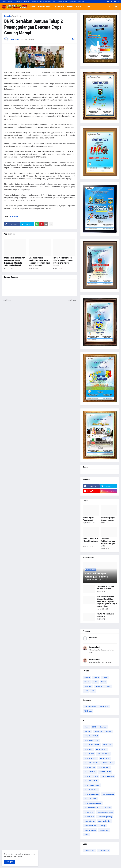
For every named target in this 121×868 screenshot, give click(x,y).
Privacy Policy (62, 2)
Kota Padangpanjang (105, 817)
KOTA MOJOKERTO (91, 776)
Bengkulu (99, 686)
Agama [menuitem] (87, 7)
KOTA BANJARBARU (91, 740)
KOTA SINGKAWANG (92, 794)
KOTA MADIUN (90, 767)
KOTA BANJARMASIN (92, 745)
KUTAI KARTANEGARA (105, 812)
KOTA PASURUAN (108, 776)
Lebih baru (7, 300)
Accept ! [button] (10, 862)
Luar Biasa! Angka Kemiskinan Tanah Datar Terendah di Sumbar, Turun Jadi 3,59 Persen (39, 262)
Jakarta (96, 677)
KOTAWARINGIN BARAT (93, 803)
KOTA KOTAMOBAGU (92, 763)
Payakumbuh (104, 830)
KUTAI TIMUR (89, 817)
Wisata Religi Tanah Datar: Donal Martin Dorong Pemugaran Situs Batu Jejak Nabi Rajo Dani (15, 262)
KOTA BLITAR (89, 754)
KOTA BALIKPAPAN (91, 736)
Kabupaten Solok (90, 707)
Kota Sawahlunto (90, 826)
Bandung (103, 727)
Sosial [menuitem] (79, 7)
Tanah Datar (17, 16)
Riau (93, 691)
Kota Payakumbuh (105, 821)
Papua (108, 686)
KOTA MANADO (90, 772)
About (10, 2)
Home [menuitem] (33, 7)
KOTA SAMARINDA (91, 790)
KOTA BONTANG (103, 754)
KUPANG (108, 808)
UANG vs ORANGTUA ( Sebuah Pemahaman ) (91, 541)
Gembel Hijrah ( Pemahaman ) (88, 519)
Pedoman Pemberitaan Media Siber (43, 2)
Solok (86, 835)
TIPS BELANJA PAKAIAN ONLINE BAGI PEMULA (105, 588)
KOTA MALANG (104, 767)
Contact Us (18, 2)
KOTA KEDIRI (105, 758)
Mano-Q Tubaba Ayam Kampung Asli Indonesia (96, 575)
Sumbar (87, 677)
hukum (87, 682)
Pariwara (89, 850)
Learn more (17, 856)
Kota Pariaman (89, 821)
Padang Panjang (90, 830)
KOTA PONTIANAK (91, 781)
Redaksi (27, 2)
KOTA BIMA (88, 749)
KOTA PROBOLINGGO (92, 785)
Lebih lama (72, 300)
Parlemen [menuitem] (59, 7)
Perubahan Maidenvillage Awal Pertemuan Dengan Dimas (108, 542)
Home (4, 2)
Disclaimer (73, 2)
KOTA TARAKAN (108, 794)
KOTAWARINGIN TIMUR (93, 808)
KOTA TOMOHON (90, 799)
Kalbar (103, 682)
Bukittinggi (98, 731)
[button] (110, 7)
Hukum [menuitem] (70, 7)
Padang (103, 826)
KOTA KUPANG (108, 763)
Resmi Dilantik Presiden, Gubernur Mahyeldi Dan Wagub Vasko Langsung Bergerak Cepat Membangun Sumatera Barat (107, 602)
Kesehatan (88, 686)
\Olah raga (88, 711)
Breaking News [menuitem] (44, 7)
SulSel (95, 682)
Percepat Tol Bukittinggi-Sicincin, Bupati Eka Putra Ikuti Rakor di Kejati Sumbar (63, 262)
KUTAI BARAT (89, 812)
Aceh (86, 691)
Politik (105, 677)
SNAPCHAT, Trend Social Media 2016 (106, 615)
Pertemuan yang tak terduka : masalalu (108, 519)
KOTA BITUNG (101, 749)
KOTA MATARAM (105, 772)
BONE (94, 727)
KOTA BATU (107, 745)
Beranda (7, 16)
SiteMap (81, 2)
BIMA (86, 727)
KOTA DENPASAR (90, 758)
